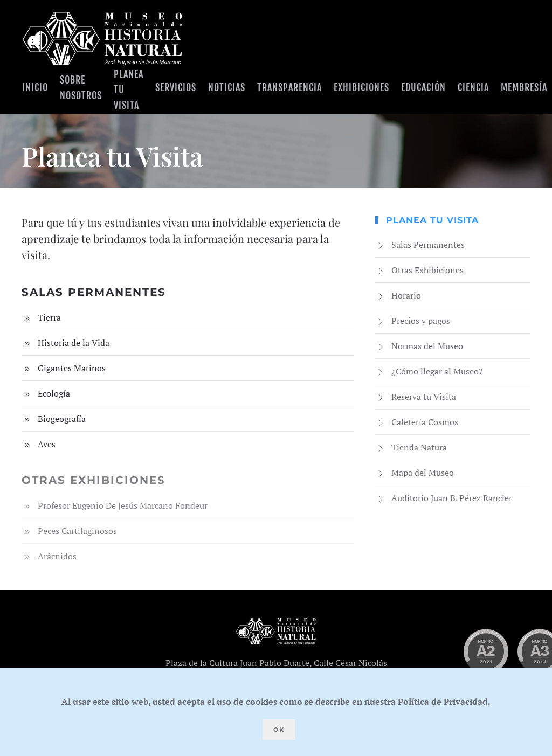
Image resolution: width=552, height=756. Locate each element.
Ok (279, 730)
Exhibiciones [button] (361, 87)
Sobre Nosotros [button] (81, 88)
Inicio (35, 87)
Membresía (524, 87)
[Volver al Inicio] (102, 39)
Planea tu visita (129, 90)
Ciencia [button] (473, 87)
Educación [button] (423, 87)
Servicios (176, 87)
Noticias (227, 87)
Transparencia (289, 87)
